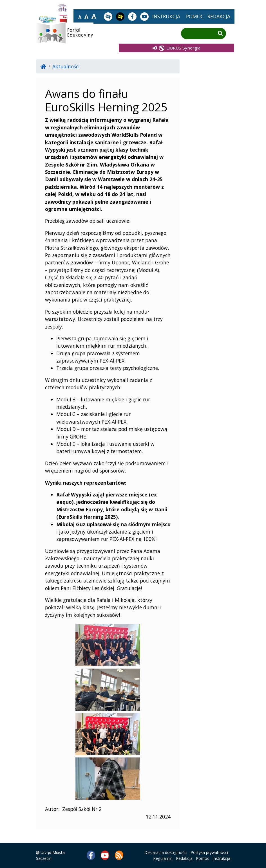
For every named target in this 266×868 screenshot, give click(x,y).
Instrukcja (221, 858)
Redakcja (184, 858)
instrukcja (166, 16)
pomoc (195, 16)
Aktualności (66, 66)
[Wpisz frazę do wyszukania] (199, 34)
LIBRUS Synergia (176, 48)
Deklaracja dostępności (166, 852)
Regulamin (163, 858)
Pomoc (203, 858)
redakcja (219, 16)
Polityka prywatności (209, 852)
